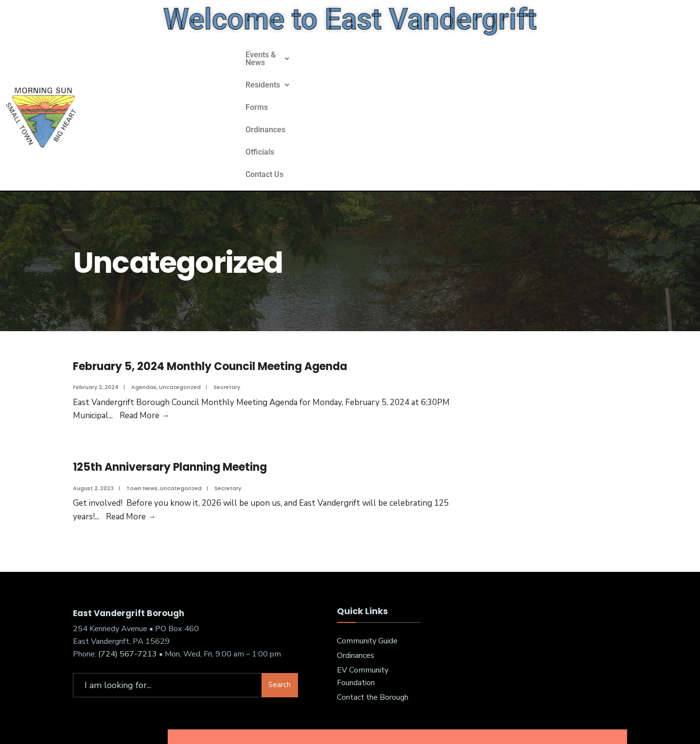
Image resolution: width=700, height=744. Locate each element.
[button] (276, 80)
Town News (142, 419)
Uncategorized (180, 318)
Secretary (227, 318)
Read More (145, 346)
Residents (343, 80)
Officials (485, 80)
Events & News (276, 80)
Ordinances (436, 80)
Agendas (144, 318)
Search (280, 616)
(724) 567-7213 (128, 585)
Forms (390, 80)
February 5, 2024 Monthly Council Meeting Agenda (210, 297)
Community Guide (367, 572)
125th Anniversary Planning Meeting (170, 398)
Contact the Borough (373, 628)
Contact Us (533, 80)
